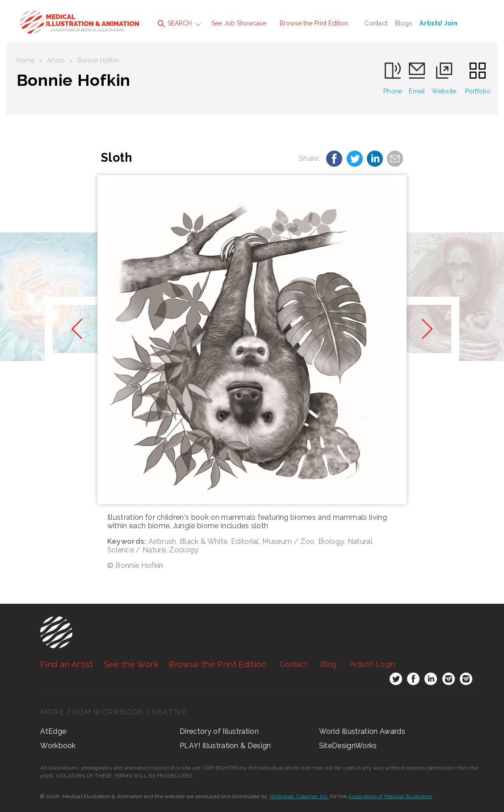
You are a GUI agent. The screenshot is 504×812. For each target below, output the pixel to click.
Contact (376, 23)
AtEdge (53, 731)
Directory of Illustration (219, 731)
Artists (56, 60)
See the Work (131, 664)
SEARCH (175, 23)
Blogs (404, 23)
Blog (328, 664)
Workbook (58, 746)
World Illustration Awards (362, 731)
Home (26, 60)
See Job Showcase (239, 23)
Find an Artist (67, 664)
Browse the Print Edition (314, 23)
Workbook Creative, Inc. (299, 796)
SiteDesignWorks (348, 746)
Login (372, 664)
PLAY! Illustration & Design (225, 746)
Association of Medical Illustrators (390, 796)
